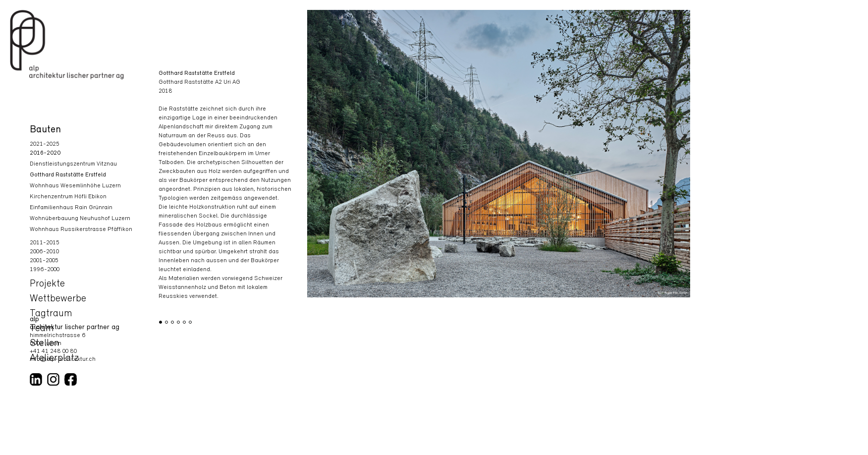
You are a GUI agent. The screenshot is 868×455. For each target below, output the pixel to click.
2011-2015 (45, 243)
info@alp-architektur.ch (63, 359)
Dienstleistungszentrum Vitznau (73, 164)
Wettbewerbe (58, 299)
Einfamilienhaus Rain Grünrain (71, 208)
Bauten (45, 130)
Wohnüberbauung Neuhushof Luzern (80, 219)
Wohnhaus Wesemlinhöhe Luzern (75, 186)
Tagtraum (51, 314)
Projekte (47, 284)
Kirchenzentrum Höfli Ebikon (68, 197)
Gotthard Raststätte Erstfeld (68, 175)
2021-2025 (45, 144)
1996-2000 (45, 270)
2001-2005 (44, 261)
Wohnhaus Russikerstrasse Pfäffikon (81, 229)
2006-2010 (44, 252)
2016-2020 (45, 153)
